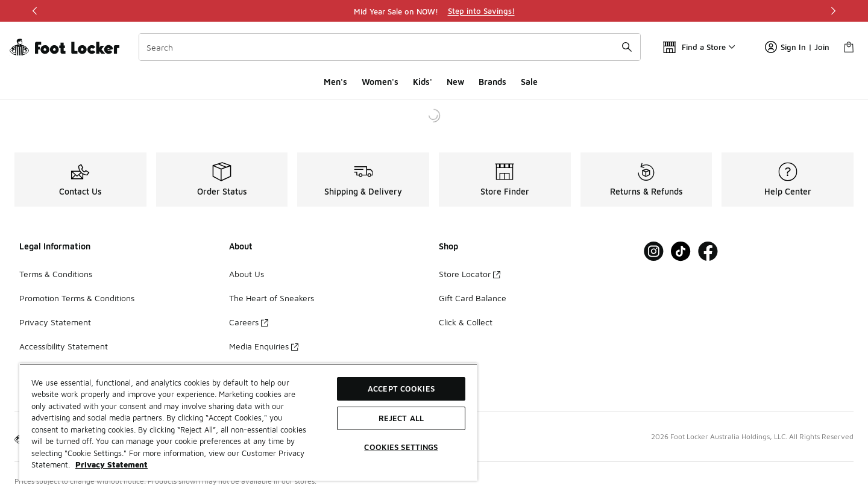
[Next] (833, 11)
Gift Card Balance (473, 298)
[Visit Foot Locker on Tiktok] (681, 252)
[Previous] (35, 11)
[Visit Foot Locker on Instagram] (654, 252)
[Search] (390, 47)
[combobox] (390, 47)
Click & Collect (466, 322)
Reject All (401, 418)
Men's (335, 82)
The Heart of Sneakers (272, 298)
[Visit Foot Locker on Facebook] (708, 252)
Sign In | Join (797, 47)
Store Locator (470, 274)
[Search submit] (627, 47)
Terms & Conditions (56, 274)
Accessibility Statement (64, 346)
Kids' (423, 82)
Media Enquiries (264, 346)
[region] (434, 11)
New (455, 82)
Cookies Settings (401, 447)
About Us (247, 274)
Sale (529, 82)
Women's (380, 82)
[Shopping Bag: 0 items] (849, 47)
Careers (249, 322)
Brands (492, 82)
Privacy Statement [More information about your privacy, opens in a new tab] (112, 464)
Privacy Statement (55, 322)
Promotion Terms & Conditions (77, 298)
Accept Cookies (401, 389)
